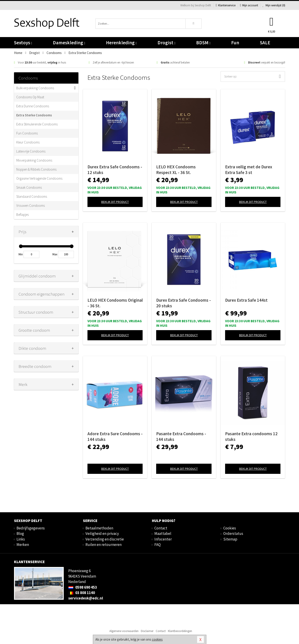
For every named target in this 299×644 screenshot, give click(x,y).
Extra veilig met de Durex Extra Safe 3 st (249, 170)
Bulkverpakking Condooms (35, 88)
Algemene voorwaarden (124, 631)
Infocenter (163, 539)
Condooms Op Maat (30, 97)
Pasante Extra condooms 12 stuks (251, 436)
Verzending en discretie (105, 539)
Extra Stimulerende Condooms (37, 124)
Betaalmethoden (99, 528)
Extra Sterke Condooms (34, 115)
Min (21, 254)
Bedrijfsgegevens (31, 528)
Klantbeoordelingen (180, 631)
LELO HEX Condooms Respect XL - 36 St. (176, 170)
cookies (157, 639)
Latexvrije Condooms (31, 151)
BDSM (203, 43)
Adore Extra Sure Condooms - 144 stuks (115, 436)
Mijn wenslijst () (274, 5)
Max (55, 254)
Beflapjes (22, 215)
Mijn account (249, 5)
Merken (23, 545)
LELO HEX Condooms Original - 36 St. (115, 303)
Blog (20, 534)
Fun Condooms (27, 133)
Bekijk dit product (115, 202)
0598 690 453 (83, 587)
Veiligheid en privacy (102, 534)
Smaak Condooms (29, 187)
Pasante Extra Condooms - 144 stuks (181, 436)
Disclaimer (147, 631)
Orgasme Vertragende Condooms (39, 178)
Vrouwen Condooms (31, 206)
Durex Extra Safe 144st (246, 300)
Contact (161, 528)
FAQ (158, 545)
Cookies (230, 528)
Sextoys (23, 43)
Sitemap (230, 539)
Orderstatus (233, 534)
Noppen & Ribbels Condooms (36, 169)
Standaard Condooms (32, 196)
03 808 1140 (82, 593)
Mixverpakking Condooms (34, 160)
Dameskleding (69, 43)
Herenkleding (121, 43)
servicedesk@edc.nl (86, 598)
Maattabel (163, 534)
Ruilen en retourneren (104, 545)
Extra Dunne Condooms (33, 106)
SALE (265, 43)
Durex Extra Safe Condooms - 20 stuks (184, 303)
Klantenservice (225, 5)
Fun (235, 43)
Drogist (166, 43)
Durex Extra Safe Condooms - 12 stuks (115, 170)
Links (21, 539)
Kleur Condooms (28, 142)
